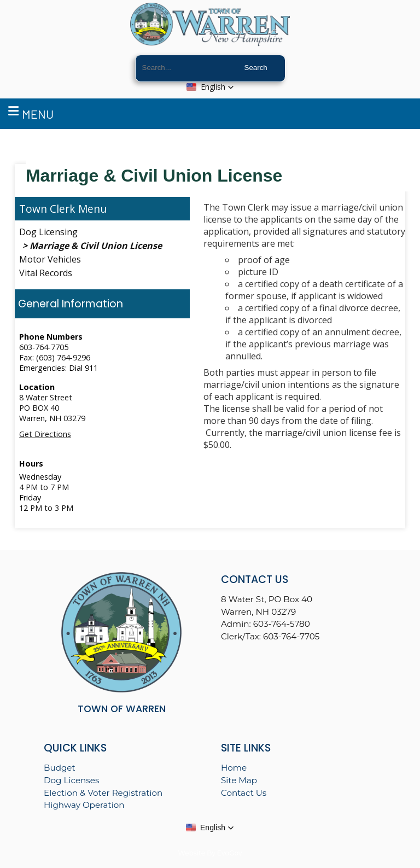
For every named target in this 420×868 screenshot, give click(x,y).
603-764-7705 (44, 347)
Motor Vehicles (50, 259)
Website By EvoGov (210, 853)
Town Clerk (47, 209)
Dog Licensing (48, 232)
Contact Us (244, 793)
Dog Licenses (71, 780)
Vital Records (46, 273)
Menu (31, 112)
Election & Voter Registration (103, 793)
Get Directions (45, 434)
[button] (210, 87)
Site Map (239, 780)
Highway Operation (84, 805)
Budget (60, 768)
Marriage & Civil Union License (96, 246)
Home (234, 768)
